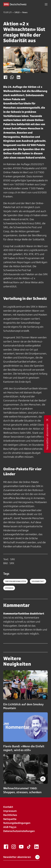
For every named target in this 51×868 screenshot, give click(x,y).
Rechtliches (10, 815)
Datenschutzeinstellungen (19, 831)
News (25, 12)
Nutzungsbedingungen (17, 823)
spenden (9, 588)
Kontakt (8, 807)
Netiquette (10, 819)
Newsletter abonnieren (21, 857)
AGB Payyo (10, 827)
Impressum (10, 811)
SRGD (17, 12)
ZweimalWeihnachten (16, 581)
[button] (46, 4)
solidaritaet (38, 581)
